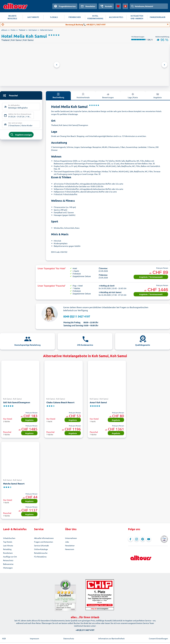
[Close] (168, 24)
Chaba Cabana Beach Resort (60, 402)
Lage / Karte (133, 95)
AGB (4, 638)
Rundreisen (8, 553)
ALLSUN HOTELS (116, 17)
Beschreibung (58, 95)
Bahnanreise (8, 564)
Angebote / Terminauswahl (151, 277)
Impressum (34, 638)
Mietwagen (8, 568)
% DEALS (54, 17)
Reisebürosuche (41, 553)
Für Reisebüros (40, 557)
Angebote (29, 420)
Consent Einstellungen (158, 638)
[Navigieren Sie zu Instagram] (137, 539)
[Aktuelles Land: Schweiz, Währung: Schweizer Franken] (125, 6)
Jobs (67, 542)
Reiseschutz (8, 560)
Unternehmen (71, 538)
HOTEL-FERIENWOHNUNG (95, 17)
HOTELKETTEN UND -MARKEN (137, 17)
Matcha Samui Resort (14, 484)
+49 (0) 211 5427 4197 (85, 630)
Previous (57, 65)
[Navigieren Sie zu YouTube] (149, 539)
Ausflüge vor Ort (10, 557)
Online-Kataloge (41, 549)
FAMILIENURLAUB (158, 17)
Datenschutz (69, 638)
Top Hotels (8, 542)
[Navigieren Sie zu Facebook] (130, 539)
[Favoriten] (118, 6)
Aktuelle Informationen (44, 538)
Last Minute (8, 545)
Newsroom (70, 549)
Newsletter (70, 545)
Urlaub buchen (9, 538)
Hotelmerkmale (83, 95)
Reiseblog (7, 549)
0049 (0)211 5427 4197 (77, 316)
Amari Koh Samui (98, 402)
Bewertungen (108, 95)
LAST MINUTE (33, 17)
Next (164, 65)
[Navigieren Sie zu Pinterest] (143, 539)
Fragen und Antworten (44, 542)
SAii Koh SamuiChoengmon (17, 402)
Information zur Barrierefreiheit (111, 638)
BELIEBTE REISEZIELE (12, 17)
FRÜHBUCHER (75, 17)
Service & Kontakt (42, 545)
